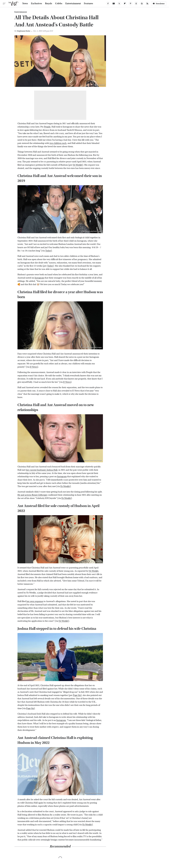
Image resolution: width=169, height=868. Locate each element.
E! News (34, 367)
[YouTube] (114, 4)
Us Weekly (78, 165)
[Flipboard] (125, 4)
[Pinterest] (131, 4)
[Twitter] (119, 4)
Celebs (59, 4)
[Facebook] (108, 4)
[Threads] (136, 4)
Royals (49, 4)
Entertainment (73, 4)
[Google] (142, 4)
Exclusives (36, 4)
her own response (35, 601)
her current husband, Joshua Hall (42, 470)
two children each (58, 143)
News (25, 4)
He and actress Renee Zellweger (32, 495)
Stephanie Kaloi (24, 31)
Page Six (77, 695)
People (47, 127)
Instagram (39, 278)
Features (88, 4)
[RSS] (147, 4)
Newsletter (159, 4)
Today (48, 251)
